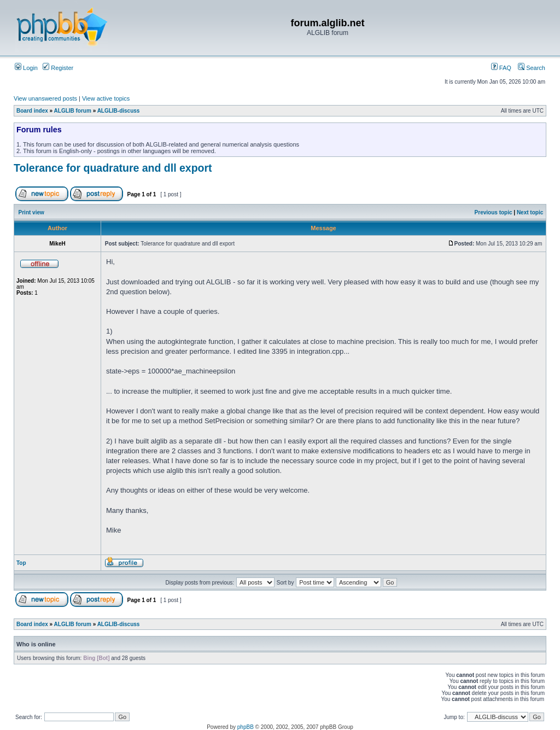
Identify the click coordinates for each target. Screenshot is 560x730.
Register (58, 68)
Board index (32, 111)
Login (26, 68)
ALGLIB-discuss (119, 111)
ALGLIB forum (73, 111)
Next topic (530, 212)
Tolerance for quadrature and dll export (113, 168)
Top (21, 563)
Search (532, 68)
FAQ (501, 68)
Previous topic (494, 212)
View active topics (106, 98)
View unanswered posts (45, 98)
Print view (31, 212)
